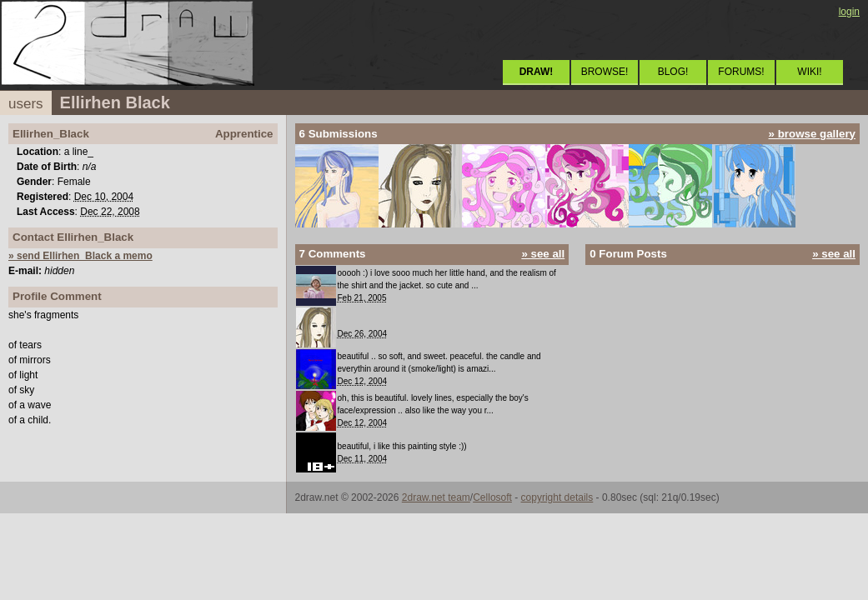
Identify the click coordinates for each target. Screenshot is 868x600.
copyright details (557, 497)
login (849, 12)
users (26, 104)
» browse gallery (812, 134)
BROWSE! (605, 72)
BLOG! (673, 72)
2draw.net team (436, 497)
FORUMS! (741, 72)
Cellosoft (492, 497)
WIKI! (809, 72)
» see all (543, 254)
